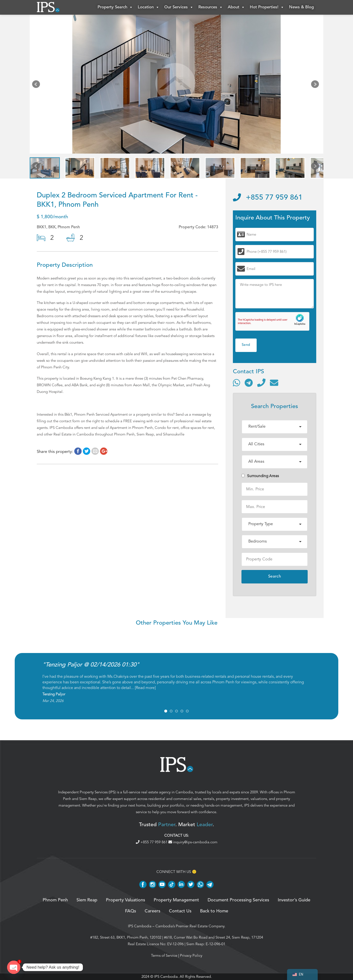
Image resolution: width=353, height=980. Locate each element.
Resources (211, 7)
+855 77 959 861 (268, 198)
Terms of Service (164, 956)
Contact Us (180, 911)
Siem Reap (88, 799)
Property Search (115, 7)
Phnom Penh (55, 900)
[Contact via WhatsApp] (237, 383)
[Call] (261, 383)
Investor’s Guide (294, 900)
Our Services (179, 7)
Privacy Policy (191, 956)
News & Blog (301, 7)
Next (316, 85)
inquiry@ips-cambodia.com (193, 842)
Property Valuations (126, 900)
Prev (37, 85)
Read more (145, 688)
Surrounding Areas (260, 476)
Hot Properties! (267, 7)
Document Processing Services (238, 900)
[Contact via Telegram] (249, 383)
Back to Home (214, 911)
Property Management (176, 900)
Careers (152, 911)
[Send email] (274, 383)
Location (149, 7)
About (236, 7)
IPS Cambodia (140, 926)
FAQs (131, 911)
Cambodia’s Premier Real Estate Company (190, 926)
